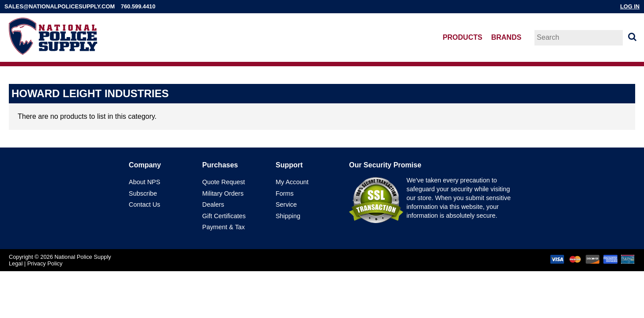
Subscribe (143, 193)
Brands (506, 37)
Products (462, 37)
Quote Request (224, 182)
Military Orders (223, 193)
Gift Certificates (224, 216)
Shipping (288, 216)
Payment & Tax (224, 227)
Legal (16, 263)
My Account (292, 182)
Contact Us (145, 204)
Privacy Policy (45, 263)
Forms (285, 193)
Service (286, 204)
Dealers (213, 204)
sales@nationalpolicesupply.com (60, 6)
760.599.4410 (138, 6)
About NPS (145, 182)
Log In (630, 6)
